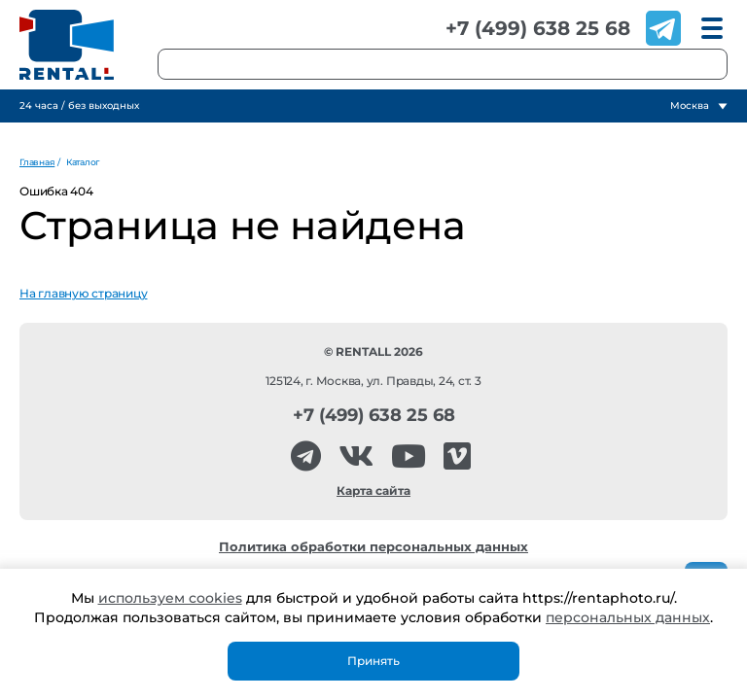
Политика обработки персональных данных (373, 547)
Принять (373, 661)
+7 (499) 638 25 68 (538, 28)
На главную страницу (83, 293)
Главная (37, 162)
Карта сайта (373, 490)
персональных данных (628, 617)
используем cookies (170, 598)
